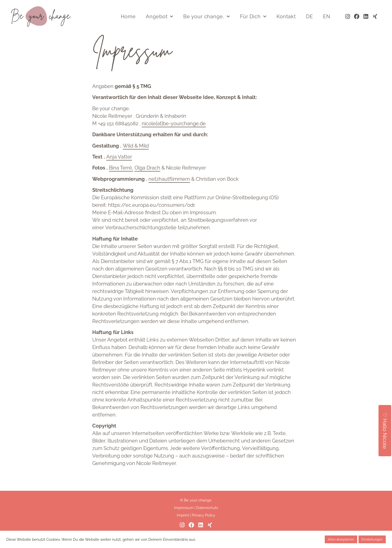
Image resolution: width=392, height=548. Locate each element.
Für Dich (253, 16)
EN (327, 16)
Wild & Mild (136, 158)
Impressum (184, 521)
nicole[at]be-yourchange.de (174, 136)
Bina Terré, (121, 181)
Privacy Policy (203, 528)
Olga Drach (147, 181)
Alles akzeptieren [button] (341, 539)
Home (128, 16)
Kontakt (286, 16)
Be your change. (206, 16)
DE (309, 16)
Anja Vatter (119, 170)
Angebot (159, 16)
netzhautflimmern (169, 192)
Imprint (183, 528)
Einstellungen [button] (372, 539)
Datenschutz (207, 521)
